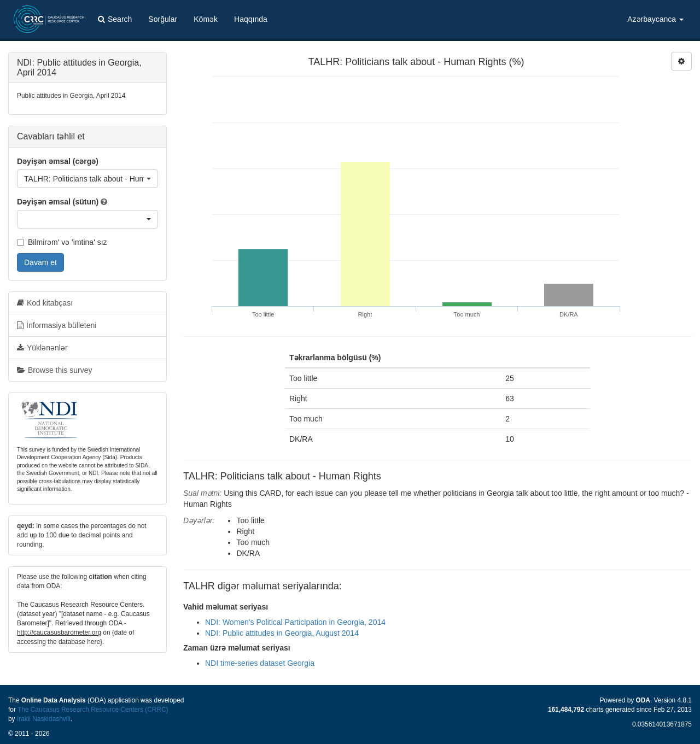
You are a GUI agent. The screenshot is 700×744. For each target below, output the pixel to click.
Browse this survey (54, 370)
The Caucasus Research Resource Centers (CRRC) (93, 710)
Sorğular (163, 19)
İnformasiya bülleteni (57, 325)
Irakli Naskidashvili (44, 719)
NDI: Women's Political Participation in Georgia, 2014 (295, 622)
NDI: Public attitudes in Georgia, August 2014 (282, 633)
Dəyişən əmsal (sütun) (58, 202)
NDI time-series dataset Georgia (260, 663)
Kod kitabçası (45, 303)
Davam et (40, 262)
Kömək (206, 19)
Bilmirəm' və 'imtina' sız (62, 242)
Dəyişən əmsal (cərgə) (58, 161)
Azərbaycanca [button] (655, 19)
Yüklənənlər (42, 348)
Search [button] (115, 19)
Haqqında (251, 19)
